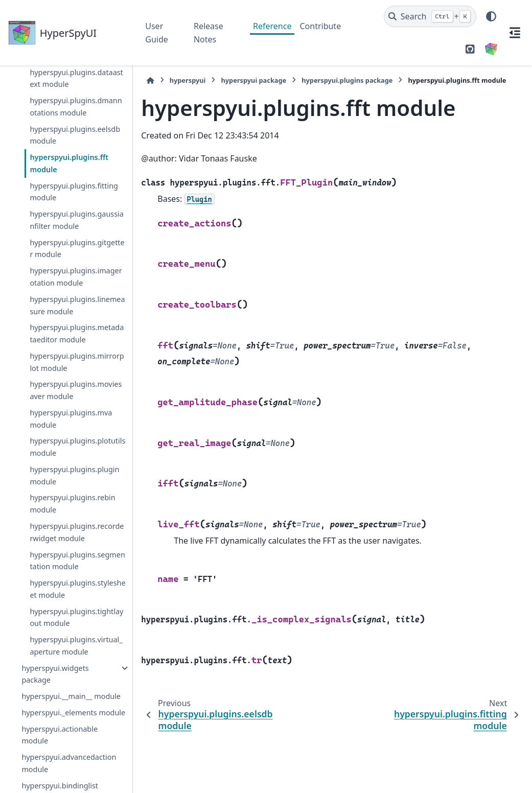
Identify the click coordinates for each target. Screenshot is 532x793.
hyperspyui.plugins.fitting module (74, 192)
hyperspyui (188, 80)
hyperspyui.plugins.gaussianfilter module (76, 220)
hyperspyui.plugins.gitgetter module (77, 249)
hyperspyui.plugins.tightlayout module (76, 617)
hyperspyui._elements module (73, 713)
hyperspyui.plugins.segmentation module (77, 561)
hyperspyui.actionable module (60, 735)
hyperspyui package (253, 80)
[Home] (150, 80)
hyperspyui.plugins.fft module (69, 163)
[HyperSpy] (491, 49)
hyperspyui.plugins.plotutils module (77, 447)
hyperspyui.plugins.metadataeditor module (77, 333)
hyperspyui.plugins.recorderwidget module (77, 532)
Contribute (320, 26)
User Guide (157, 33)
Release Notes (209, 33)
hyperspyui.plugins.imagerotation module (76, 277)
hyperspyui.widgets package (55, 674)
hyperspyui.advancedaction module (69, 763)
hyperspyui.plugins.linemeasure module (77, 305)
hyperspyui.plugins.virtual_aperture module (76, 646)
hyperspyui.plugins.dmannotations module (76, 107)
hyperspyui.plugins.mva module (71, 419)
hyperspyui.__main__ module (71, 696)
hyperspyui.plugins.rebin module (72, 504)
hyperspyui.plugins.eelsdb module (75, 135)
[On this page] (515, 33)
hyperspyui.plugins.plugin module (74, 475)
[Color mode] (491, 16)
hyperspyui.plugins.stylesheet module (77, 589)
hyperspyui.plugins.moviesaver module (76, 390)
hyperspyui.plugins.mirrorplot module (77, 362)
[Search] (430, 16)
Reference (272, 26)
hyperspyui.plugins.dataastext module (76, 78)
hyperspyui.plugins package (347, 80)
